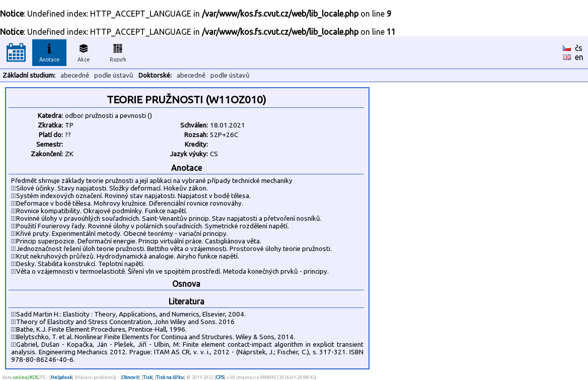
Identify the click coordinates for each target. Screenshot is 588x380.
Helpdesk (61, 377)
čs (579, 48)
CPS (220, 377)
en (579, 57)
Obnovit (130, 377)
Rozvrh (118, 51)
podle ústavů (114, 75)
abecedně (75, 75)
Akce (84, 51)
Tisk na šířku (170, 377)
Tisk (148, 377)
